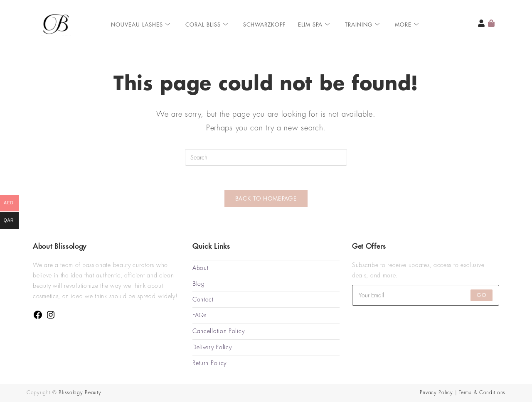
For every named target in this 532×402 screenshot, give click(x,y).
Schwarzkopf (264, 25)
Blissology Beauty (80, 392)
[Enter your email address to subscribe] (426, 295)
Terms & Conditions (482, 392)
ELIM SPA (314, 25)
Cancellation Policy (218, 331)
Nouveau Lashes (141, 25)
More (407, 25)
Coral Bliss (207, 25)
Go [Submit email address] (481, 295)
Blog (199, 284)
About (201, 268)
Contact (203, 299)
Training (362, 25)
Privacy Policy (436, 392)
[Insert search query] (266, 157)
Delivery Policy (212, 347)
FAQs (199, 316)
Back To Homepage (266, 200)
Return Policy (209, 363)
